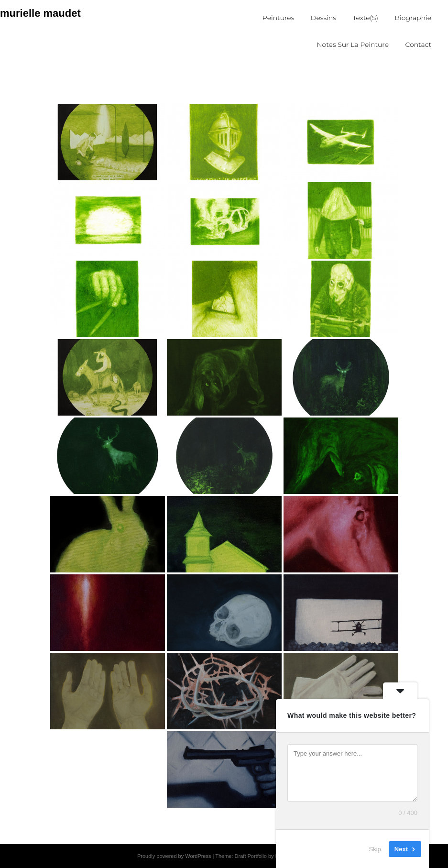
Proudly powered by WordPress (174, 856)
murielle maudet (40, 13)
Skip (375, 849)
